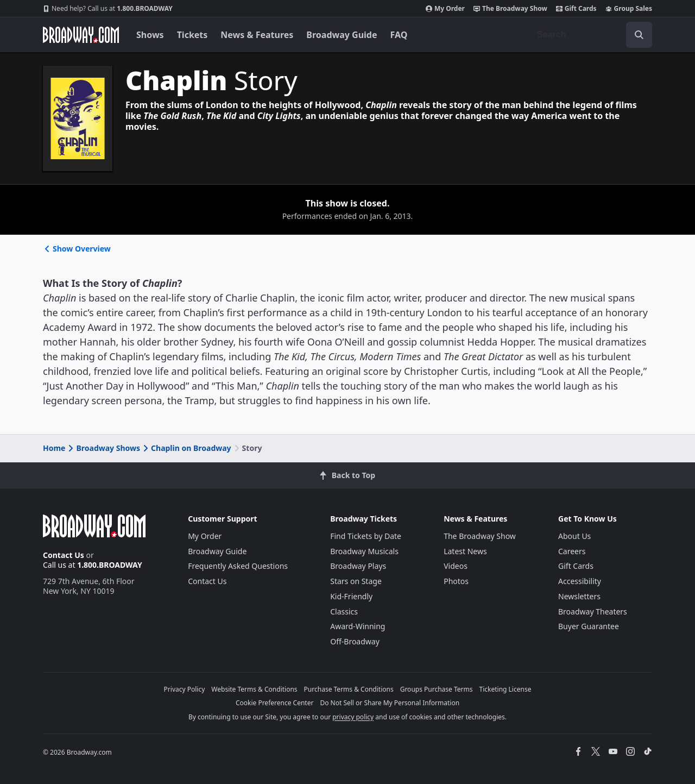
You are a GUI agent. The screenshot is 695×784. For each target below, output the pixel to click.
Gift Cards (576, 9)
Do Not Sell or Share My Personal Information (390, 703)
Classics (344, 611)
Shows (150, 35)
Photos (456, 581)
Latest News (465, 551)
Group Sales (629, 9)
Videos (456, 566)
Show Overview (77, 249)
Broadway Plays (358, 566)
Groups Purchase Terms (437, 689)
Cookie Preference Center (275, 703)
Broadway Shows (103, 448)
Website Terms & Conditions (254, 689)
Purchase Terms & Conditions (349, 689)
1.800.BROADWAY (108, 9)
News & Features (257, 35)
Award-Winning (358, 626)
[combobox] (590, 35)
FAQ (399, 35)
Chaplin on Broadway (186, 448)
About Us (574, 536)
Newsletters (579, 596)
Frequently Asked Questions (238, 566)
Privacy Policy (185, 689)
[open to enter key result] (639, 35)
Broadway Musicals (364, 551)
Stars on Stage (356, 581)
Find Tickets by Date (366, 536)
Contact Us (64, 555)
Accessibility (580, 581)
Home (54, 448)
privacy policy (353, 717)
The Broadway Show (510, 9)
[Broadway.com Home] (81, 35)
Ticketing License (506, 689)
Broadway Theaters (593, 611)
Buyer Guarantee (589, 626)
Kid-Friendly (351, 596)
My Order (445, 9)
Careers (572, 551)
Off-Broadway (355, 641)
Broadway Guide (342, 35)
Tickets (192, 35)
